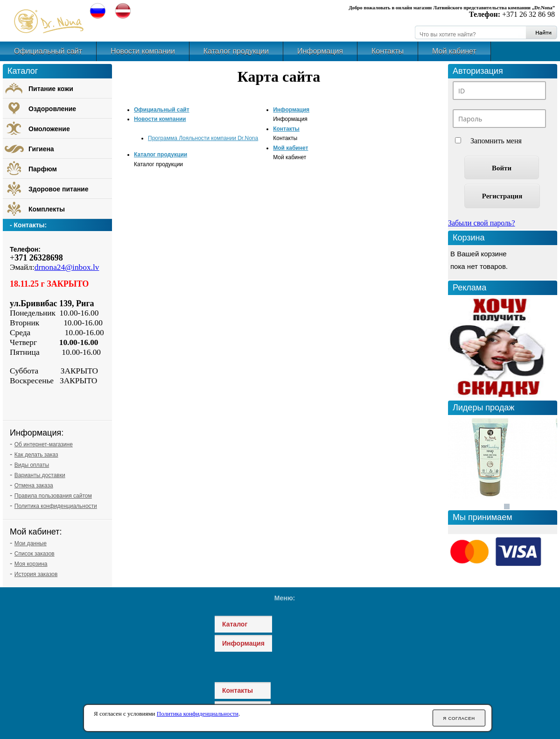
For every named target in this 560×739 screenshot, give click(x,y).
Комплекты (47, 209)
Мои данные (31, 543)
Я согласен (459, 718)
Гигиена (41, 149)
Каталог (235, 624)
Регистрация (502, 196)
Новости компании (143, 51)
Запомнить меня (496, 141)
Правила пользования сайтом (53, 496)
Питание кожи (51, 89)
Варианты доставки (40, 475)
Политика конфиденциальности (56, 506)
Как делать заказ (36, 455)
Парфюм (43, 169)
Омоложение (49, 129)
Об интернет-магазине (44, 444)
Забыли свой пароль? (482, 223)
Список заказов (35, 554)
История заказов (36, 574)
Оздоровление (52, 109)
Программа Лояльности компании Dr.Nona (203, 138)
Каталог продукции (236, 51)
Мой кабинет (454, 51)
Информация (320, 51)
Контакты (388, 51)
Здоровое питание (59, 189)
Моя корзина (31, 564)
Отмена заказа (34, 486)
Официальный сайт (48, 51)
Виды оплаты (32, 465)
